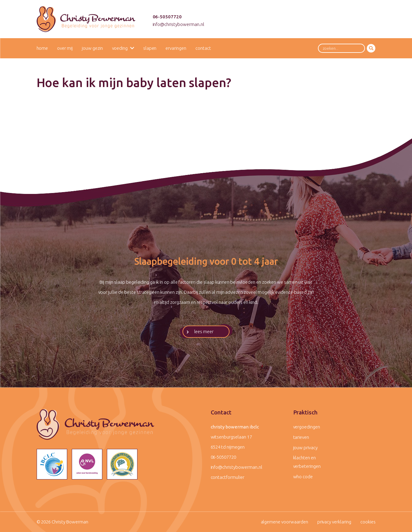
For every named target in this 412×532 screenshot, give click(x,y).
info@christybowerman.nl (179, 24)
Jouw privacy (305, 448)
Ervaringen (176, 48)
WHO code (303, 477)
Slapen (150, 48)
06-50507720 (167, 17)
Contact (203, 48)
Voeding (120, 48)
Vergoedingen (307, 427)
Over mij (65, 48)
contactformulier (228, 477)
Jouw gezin (92, 48)
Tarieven (301, 437)
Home (42, 48)
